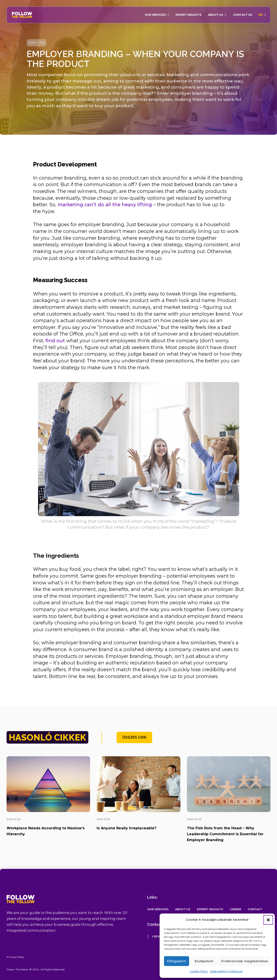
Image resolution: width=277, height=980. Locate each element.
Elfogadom (177, 961)
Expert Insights (188, 15)
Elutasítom (204, 961)
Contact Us (243, 15)
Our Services (155, 15)
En (261, 15)
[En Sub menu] (265, 15)
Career (235, 909)
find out (55, 341)
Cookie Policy (199, 971)
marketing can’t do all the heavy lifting (105, 204)
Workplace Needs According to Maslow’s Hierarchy (46, 831)
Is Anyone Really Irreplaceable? (126, 828)
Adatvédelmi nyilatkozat (226, 971)
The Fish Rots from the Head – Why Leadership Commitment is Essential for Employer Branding (225, 834)
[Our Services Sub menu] (168, 15)
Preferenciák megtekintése (245, 961)
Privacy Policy (16, 957)
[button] (268, 920)
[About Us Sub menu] (226, 15)
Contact (255, 909)
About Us (215, 15)
